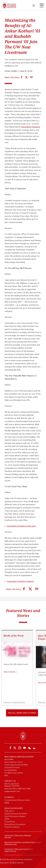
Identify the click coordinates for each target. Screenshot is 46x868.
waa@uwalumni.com (12, 791)
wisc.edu (8, 837)
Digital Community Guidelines (16, 814)
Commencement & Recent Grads (17, 800)
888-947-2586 (24, 789)
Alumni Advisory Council (14, 762)
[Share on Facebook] (22, 77)
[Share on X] (26, 77)
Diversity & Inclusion (12, 767)
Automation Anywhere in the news (21, 526)
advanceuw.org (10, 844)
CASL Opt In (9, 811)
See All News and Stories (22, 713)
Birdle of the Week (14, 636)
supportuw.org (10, 851)
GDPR (7, 819)
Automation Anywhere (30, 127)
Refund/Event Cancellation (15, 824)
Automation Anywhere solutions (20, 581)
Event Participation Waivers (15, 816)
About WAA (9, 759)
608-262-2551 (10, 789)
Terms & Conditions (12, 827)
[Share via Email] (31, 77)
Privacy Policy (10, 822)
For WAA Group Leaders (14, 773)
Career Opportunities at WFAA (16, 765)
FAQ (6, 775)
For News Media (11, 770)
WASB (7, 803)
